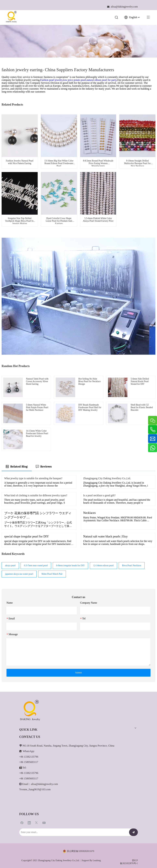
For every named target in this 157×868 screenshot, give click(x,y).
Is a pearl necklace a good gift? (99, 495)
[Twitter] (37, 823)
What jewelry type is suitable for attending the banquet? (33, 478)
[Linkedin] (29, 823)
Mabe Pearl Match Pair (52, 574)
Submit (78, 673)
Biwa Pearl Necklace (132, 565)
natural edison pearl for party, (102, 80)
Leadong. (97, 860)
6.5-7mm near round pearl (36, 565)
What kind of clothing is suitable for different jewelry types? (36, 495)
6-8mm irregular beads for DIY (70, 565)
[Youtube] (44, 823)
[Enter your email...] (73, 832)
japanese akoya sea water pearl (19, 574)
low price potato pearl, (75, 80)
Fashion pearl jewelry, (52, 80)
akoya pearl (10, 565)
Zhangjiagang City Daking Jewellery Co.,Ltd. (107, 478)
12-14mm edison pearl (103, 565)
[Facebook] (22, 823)
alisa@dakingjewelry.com (44, 784)
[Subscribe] (133, 832)
